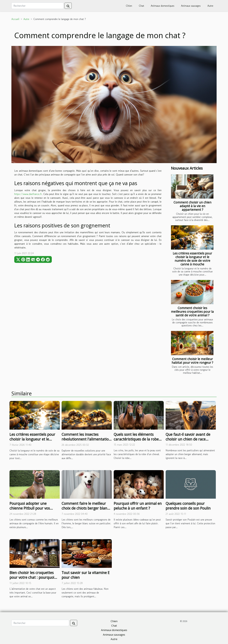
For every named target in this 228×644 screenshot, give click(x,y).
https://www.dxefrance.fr (28, 194)
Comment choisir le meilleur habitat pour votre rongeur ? (192, 361)
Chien (129, 6)
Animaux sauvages (191, 6)
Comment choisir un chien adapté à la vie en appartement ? (192, 206)
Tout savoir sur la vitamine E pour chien (86, 575)
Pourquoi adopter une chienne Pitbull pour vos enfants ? (30, 508)
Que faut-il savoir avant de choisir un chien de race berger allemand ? (188, 439)
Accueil (15, 19)
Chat (141, 6)
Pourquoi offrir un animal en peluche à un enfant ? (138, 506)
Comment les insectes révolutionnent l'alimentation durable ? (86, 439)
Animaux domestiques (163, 6)
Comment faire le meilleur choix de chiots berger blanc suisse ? (85, 508)
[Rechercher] (37, 6)
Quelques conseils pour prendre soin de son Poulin (188, 506)
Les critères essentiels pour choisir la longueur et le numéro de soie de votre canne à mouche (192, 259)
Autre (210, 6)
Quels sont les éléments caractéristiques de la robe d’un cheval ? (136, 439)
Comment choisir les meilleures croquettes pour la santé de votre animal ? (192, 312)
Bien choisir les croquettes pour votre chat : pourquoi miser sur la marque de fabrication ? (32, 580)
